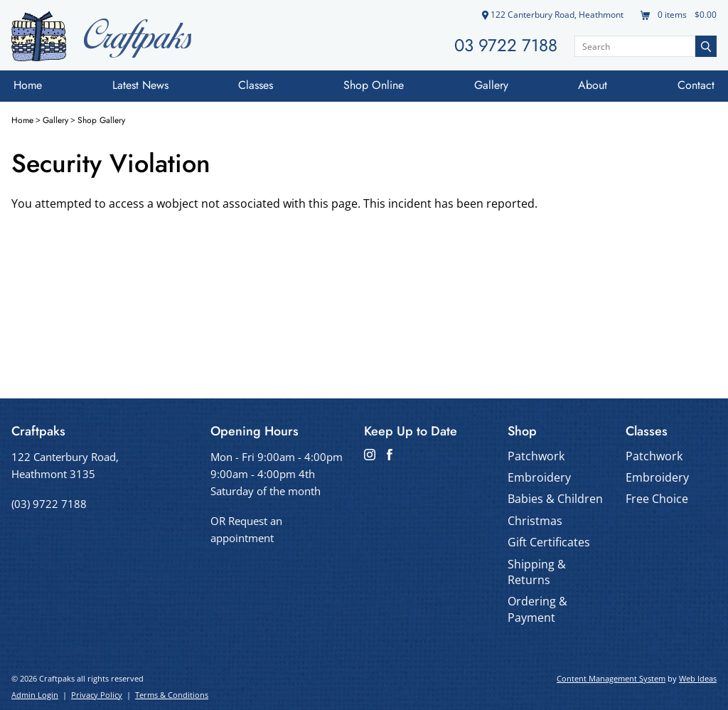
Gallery (491, 85)
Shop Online (374, 85)
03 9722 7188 (506, 45)
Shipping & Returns (537, 572)
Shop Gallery (101, 120)
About (593, 85)
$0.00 (705, 15)
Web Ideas (698, 678)
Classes (256, 85)
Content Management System (611, 678)
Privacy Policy (97, 695)
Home (28, 85)
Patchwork (536, 456)
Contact (696, 85)
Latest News (140, 85)
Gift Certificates (549, 542)
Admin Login (35, 695)
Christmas (535, 521)
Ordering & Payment (537, 609)
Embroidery (539, 477)
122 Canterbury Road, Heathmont (553, 15)
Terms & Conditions (172, 695)
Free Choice (657, 499)
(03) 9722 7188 (49, 504)
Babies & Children (555, 499)
